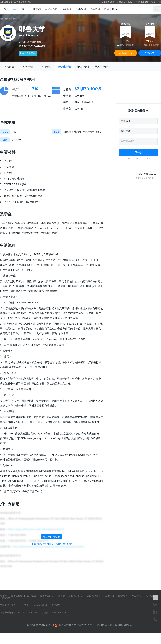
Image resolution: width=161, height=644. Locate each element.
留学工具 (111, 9)
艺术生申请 (101, 67)
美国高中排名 (76, 596)
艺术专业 (31, 596)
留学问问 (81, 9)
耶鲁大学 (17, 19)
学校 (15, 9)
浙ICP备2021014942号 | (40, 625)
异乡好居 (56, 605)
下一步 (139, 152)
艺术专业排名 (47, 596)
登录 (153, 2)
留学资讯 (95, 9)
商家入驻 (149, 596)
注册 (159, 2)
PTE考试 (24, 605)
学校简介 (9, 67)
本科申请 (28, 67)
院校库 (3, 596)
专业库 (25, 9)
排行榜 (37, 9)
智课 (13, 605)
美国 (8, 19)
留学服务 (67, 9)
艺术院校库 (17, 596)
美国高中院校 (94, 596)
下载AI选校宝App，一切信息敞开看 (51, 544)
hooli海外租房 (40, 605)
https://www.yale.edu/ (34, 46)
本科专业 (46, 67)
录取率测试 (126, 53)
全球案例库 (51, 9)
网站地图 (7, 598)
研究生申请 (64, 67)
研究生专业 (83, 67)
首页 (6, 9)
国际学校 (109, 596)
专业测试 (136, 596)
